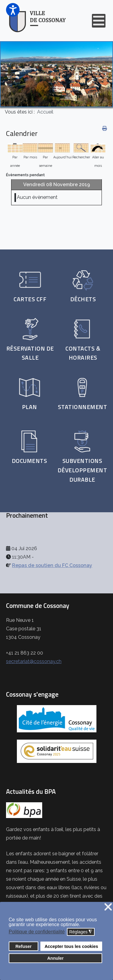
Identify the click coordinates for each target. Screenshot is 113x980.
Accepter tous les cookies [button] (71, 946)
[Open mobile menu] (99, 21)
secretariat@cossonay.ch (34, 661)
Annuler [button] (55, 958)
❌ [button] (108, 907)
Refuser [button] (24, 946)
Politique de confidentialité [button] (37, 932)
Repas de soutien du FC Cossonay (52, 565)
